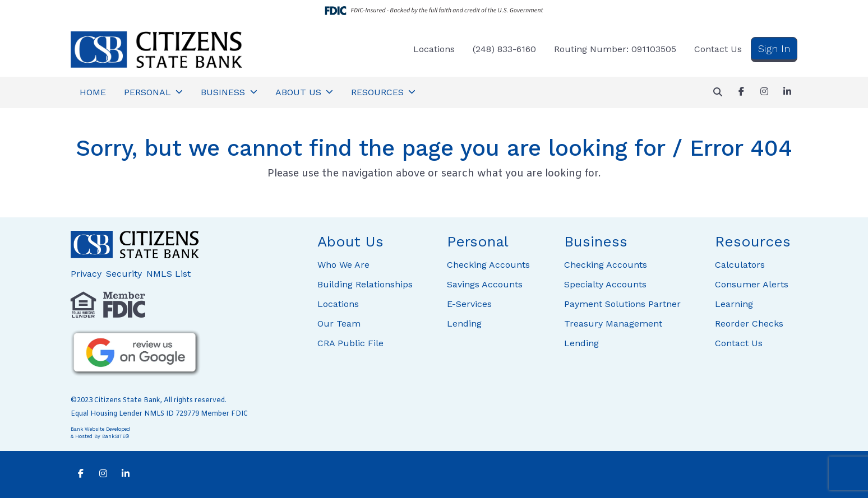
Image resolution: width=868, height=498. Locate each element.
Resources (753, 241)
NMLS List (168, 274)
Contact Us (718, 49)
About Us (350, 241)
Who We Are (343, 265)
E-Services (469, 304)
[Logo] (156, 50)
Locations (434, 49)
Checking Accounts (488, 265)
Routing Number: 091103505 (615, 49)
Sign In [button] (774, 48)
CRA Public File (350, 343)
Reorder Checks (749, 324)
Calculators (740, 265)
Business (596, 241)
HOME (93, 92)
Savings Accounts (485, 284)
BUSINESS (224, 92)
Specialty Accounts (605, 284)
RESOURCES (379, 92)
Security (124, 274)
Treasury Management (613, 324)
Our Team (339, 324)
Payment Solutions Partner (622, 304)
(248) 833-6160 (504, 49)
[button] (718, 92)
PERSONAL (149, 92)
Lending (464, 324)
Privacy (86, 274)
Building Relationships (365, 284)
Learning (734, 304)
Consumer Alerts (752, 284)
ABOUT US (300, 92)
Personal (478, 241)
